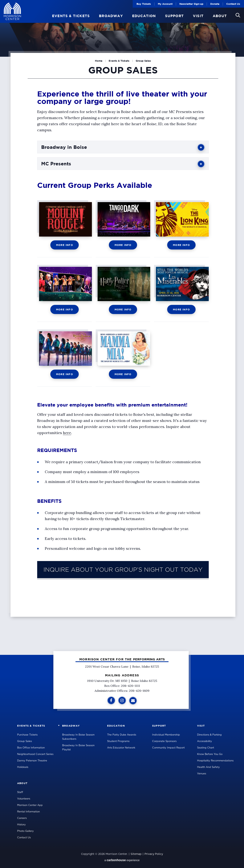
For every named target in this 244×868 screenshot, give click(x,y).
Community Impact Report (168, 748)
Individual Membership (166, 735)
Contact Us (233, 4)
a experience (122, 860)
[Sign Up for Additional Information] (133, 701)
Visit (198, 16)
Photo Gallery (25, 831)
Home (99, 61)
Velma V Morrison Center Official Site (12, 12)
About (220, 16)
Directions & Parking (209, 735)
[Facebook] (111, 700)
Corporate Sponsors (164, 741)
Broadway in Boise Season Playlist (78, 748)
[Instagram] (122, 700)
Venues (202, 774)
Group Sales (24, 741)
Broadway (111, 16)
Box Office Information (31, 748)
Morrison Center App (30, 805)
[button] (238, 15)
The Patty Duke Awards (122, 735)
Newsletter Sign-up (191, 4)
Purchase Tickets (27, 735)
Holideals (23, 767)
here (67, 433)
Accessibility (205, 741)
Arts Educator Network (121, 748)
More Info (65, 245)
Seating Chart (206, 748)
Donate (215, 4)
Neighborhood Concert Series (35, 754)
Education (144, 16)
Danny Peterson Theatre (32, 761)
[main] (122, 327)
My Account (165, 4)
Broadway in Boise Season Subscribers (78, 737)
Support (174, 16)
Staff (20, 792)
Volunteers (24, 799)
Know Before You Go (210, 754)
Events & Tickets (71, 16)
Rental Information (28, 812)
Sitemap (136, 854)
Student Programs (118, 741)
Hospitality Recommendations (215, 761)
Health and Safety (208, 767)
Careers (22, 818)
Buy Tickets (144, 4)
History (21, 825)
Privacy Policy (154, 854)
